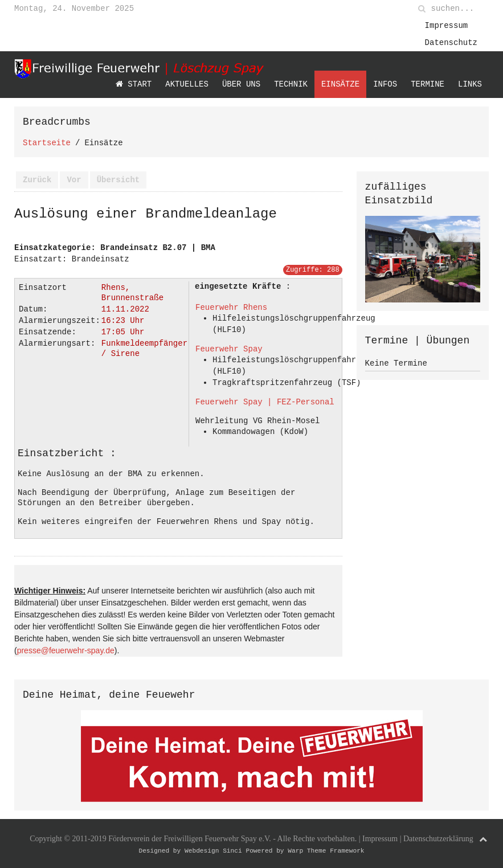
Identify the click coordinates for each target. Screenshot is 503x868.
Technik (291, 84)
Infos (385, 84)
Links (470, 84)
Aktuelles (187, 84)
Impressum (447, 25)
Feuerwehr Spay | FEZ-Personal (265, 402)
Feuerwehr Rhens (231, 307)
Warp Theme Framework (326, 848)
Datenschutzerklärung (438, 836)
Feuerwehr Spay (229, 349)
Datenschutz (451, 42)
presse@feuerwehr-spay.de (66, 648)
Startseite (47, 143)
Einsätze (340, 84)
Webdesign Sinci (213, 848)
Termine (428, 84)
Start (134, 84)
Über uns (241, 84)
